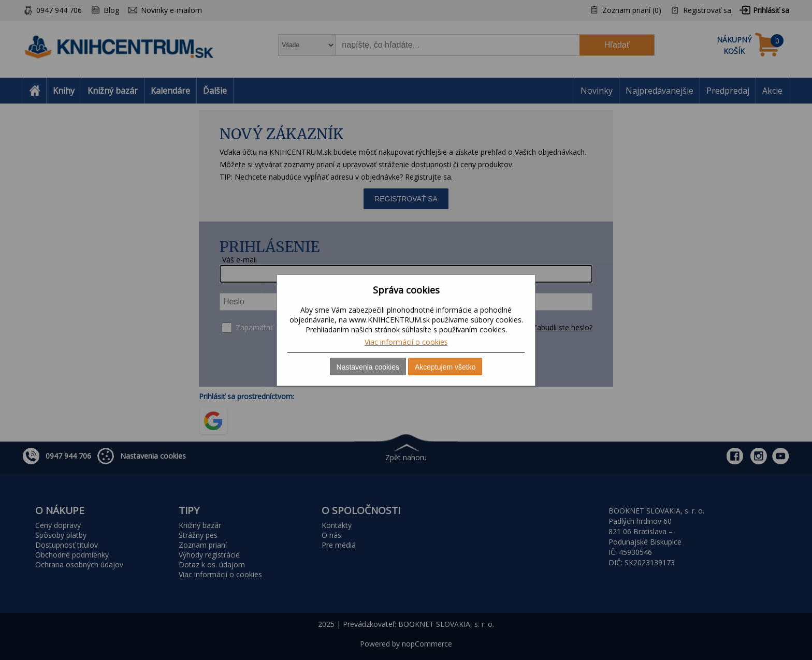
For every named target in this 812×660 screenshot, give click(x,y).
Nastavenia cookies (368, 367)
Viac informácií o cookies (406, 342)
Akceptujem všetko (445, 367)
